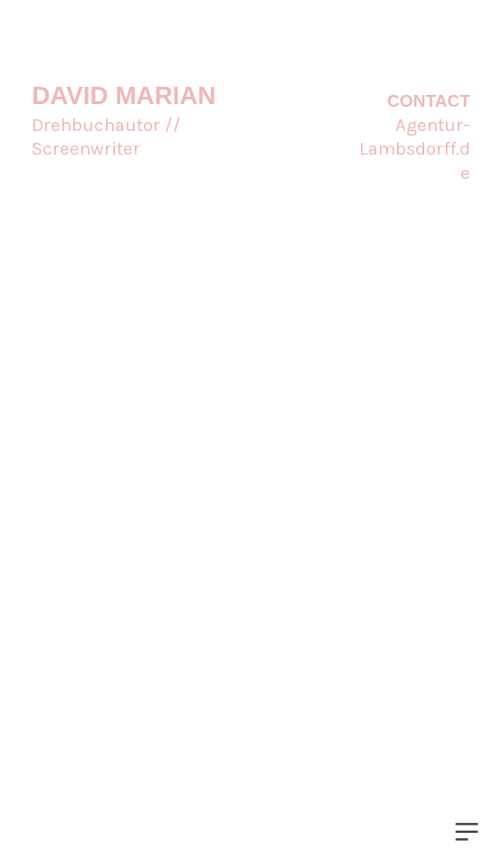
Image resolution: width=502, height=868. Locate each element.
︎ (467, 832)
